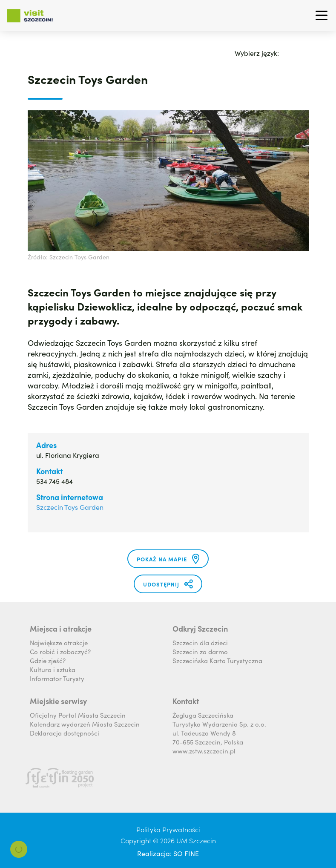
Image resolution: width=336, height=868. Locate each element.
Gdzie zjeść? (48, 660)
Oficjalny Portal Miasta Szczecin (78, 715)
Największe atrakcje (59, 642)
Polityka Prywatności (168, 829)
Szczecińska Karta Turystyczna (217, 660)
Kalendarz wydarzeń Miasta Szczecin (85, 724)
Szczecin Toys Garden (70, 507)
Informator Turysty (57, 678)
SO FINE (186, 853)
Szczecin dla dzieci (200, 642)
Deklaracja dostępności (65, 733)
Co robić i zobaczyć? (60, 651)
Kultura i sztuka (53, 669)
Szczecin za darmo (200, 651)
